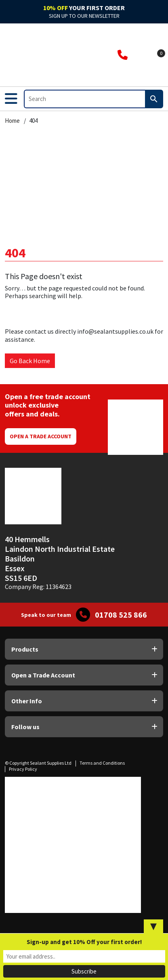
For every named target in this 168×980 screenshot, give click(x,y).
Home (12, 121)
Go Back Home (30, 361)
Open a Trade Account (41, 436)
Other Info (27, 701)
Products (25, 649)
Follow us (25, 727)
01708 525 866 (121, 615)
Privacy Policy (23, 769)
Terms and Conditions (102, 763)
